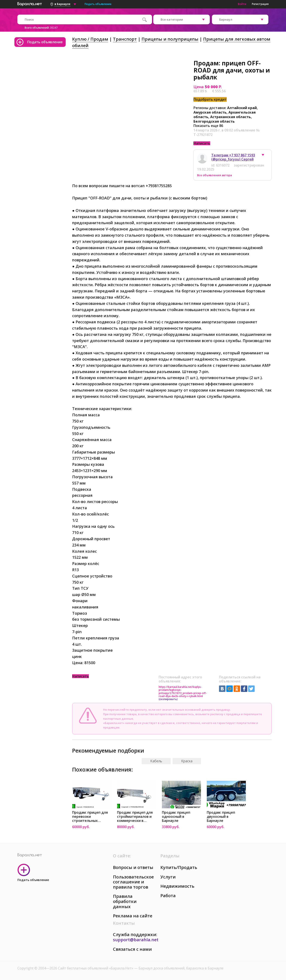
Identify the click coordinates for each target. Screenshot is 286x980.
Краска (187, 761)
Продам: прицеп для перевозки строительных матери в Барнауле (90, 817)
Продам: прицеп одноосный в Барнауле (176, 817)
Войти (242, 4)
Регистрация (260, 4)
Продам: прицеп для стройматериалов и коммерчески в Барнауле (135, 817)
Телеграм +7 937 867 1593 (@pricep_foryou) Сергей (233, 157)
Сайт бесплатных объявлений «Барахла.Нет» (96, 968)
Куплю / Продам (90, 39)
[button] (265, 156)
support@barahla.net (136, 940)
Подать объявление (98, 4)
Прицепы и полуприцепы (170, 39)
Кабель (156, 761)
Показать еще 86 (208, 126)
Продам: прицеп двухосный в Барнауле (221, 817)
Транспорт (125, 39)
